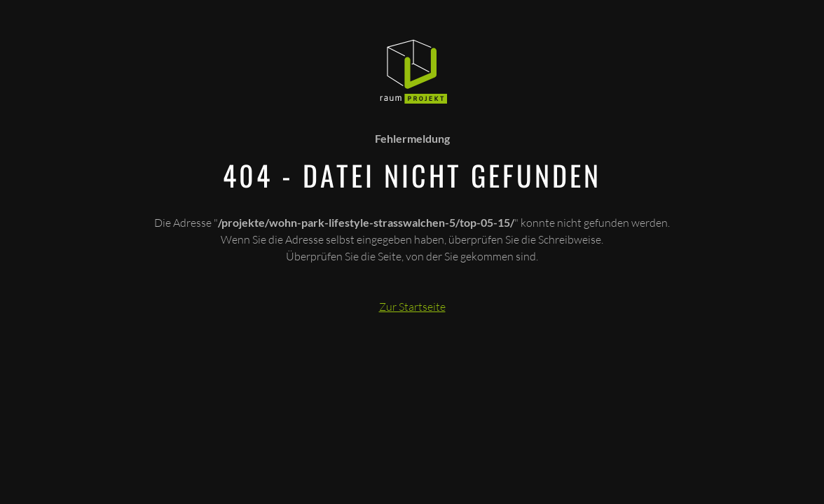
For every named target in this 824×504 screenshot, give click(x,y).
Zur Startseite (412, 307)
